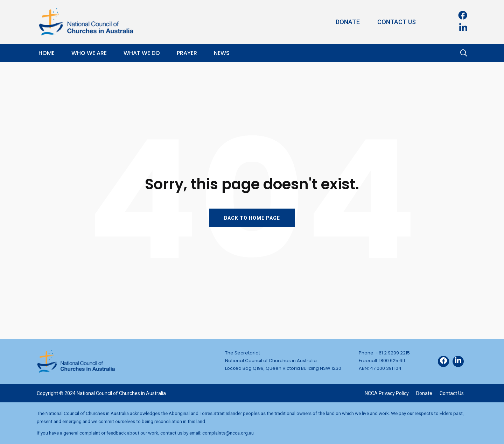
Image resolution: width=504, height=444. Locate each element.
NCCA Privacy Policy (387, 393)
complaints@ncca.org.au (228, 433)
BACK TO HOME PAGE (252, 218)
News (222, 53)
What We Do (142, 53)
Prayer (187, 53)
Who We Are (89, 53)
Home (47, 53)
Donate (348, 22)
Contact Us (397, 22)
